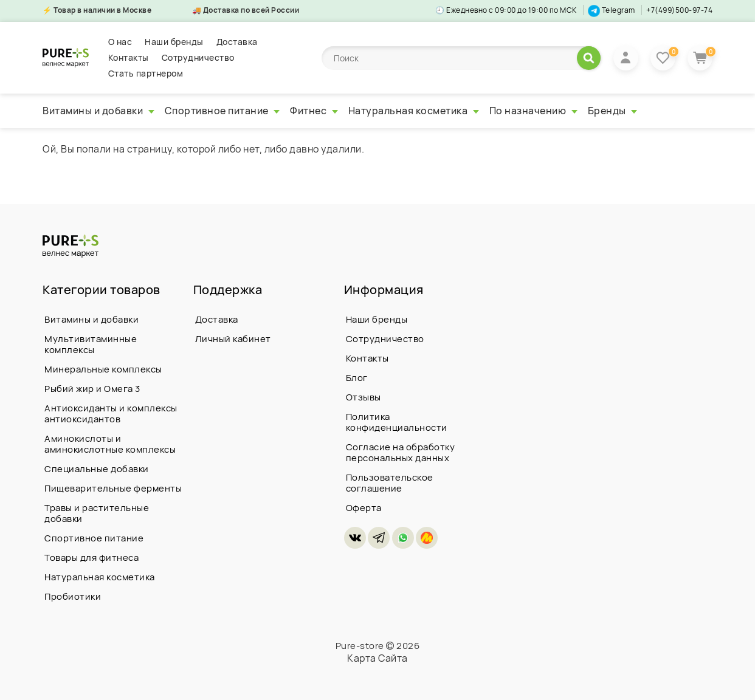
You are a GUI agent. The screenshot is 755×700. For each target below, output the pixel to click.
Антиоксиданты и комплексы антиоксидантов (111, 413)
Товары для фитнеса (91, 558)
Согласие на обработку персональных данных (401, 452)
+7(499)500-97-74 (679, 10)
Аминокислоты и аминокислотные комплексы (110, 444)
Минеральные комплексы (103, 369)
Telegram (612, 10)
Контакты (129, 57)
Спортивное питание (222, 111)
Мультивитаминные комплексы (91, 344)
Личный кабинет (233, 339)
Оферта (364, 508)
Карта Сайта (377, 658)
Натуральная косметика (414, 111)
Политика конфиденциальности (397, 422)
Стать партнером (146, 73)
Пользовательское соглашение (390, 483)
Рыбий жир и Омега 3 (92, 389)
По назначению (533, 111)
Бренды (613, 111)
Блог (357, 378)
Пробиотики (73, 596)
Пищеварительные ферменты (113, 488)
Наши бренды (174, 42)
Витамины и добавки (98, 111)
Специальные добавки (97, 469)
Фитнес (314, 111)
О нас (120, 42)
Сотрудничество (198, 57)
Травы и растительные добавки (97, 513)
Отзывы (364, 397)
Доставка (237, 42)
